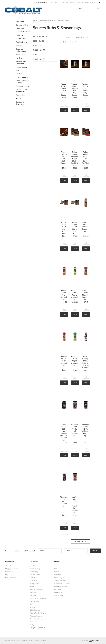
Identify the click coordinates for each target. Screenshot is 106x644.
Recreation (20, 95)
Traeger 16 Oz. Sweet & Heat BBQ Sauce (74, 89)
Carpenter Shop (22, 25)
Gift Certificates (64, 2)
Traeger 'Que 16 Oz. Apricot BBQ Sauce (85, 89)
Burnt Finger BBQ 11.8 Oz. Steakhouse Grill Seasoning (64, 432)
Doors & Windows (23, 32)
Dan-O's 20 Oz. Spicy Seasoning (64, 295)
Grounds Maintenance (21, 50)
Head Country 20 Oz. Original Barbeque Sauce (85, 362)
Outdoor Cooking (64, 20)
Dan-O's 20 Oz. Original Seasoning (74, 295)
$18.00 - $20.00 (39, 59)
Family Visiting (22, 42)
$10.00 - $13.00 (39, 46)
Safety (19, 98)
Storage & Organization (21, 103)
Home (35, 20)
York (56, 569)
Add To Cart (64, 111)
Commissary (21, 28)
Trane (56, 566)
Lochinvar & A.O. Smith (62, 584)
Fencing (19, 45)
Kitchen (19, 74)
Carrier (56, 572)
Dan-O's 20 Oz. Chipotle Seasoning (85, 227)
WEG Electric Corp (60, 587)
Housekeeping (22, 67)
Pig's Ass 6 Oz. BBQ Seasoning (64, 502)
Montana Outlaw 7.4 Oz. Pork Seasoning (74, 430)
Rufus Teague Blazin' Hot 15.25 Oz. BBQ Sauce (85, 159)
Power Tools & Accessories (22, 91)
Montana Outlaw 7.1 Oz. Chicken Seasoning (85, 430)
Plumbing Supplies (23, 86)
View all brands (59, 595)
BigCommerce (95, 640)
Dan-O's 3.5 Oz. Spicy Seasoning (64, 361)
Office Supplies (22, 77)
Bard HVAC (58, 590)
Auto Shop (20, 21)
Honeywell (58, 575)
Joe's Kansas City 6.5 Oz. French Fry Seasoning (74, 505)
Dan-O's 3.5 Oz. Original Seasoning (74, 361)
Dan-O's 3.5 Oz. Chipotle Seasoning (85, 295)
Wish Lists (73, 2)
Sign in (80, 2)
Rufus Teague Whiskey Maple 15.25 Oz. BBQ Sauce (74, 159)
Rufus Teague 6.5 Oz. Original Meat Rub (74, 228)
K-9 (17, 70)
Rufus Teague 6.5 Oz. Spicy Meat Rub (64, 228)
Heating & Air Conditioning (21, 62)
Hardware (20, 58)
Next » (76, 43)
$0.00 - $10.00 (38, 41)
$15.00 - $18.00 (39, 55)
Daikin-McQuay (59, 578)
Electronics (20, 39)
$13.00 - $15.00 (39, 50)
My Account (54, 2)
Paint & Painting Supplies (22, 82)
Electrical (20, 35)
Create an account (89, 2)
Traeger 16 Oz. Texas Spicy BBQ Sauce (64, 89)
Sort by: (69, 37)
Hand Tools (20, 54)
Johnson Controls (60, 581)
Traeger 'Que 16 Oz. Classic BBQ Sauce (64, 158)
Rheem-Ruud (59, 592)
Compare (64, 106)
